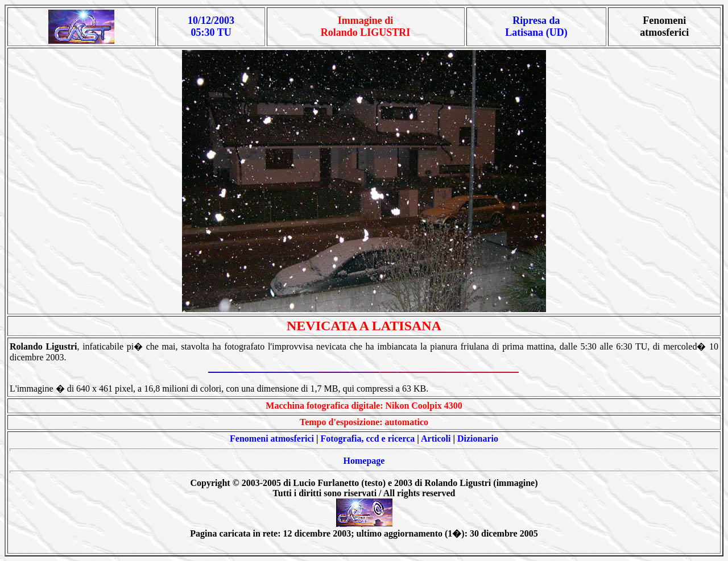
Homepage (364, 461)
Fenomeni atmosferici (272, 439)
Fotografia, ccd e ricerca (368, 439)
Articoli (436, 439)
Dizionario (478, 439)
